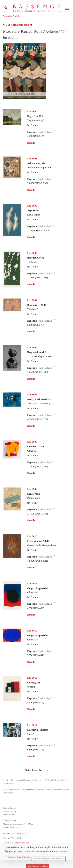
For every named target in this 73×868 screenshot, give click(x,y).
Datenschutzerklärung (12, 853)
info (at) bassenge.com (19, 843)
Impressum (7, 849)
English (16, 16)
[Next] (47, 770)
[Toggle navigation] (67, 8)
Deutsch (7, 16)
